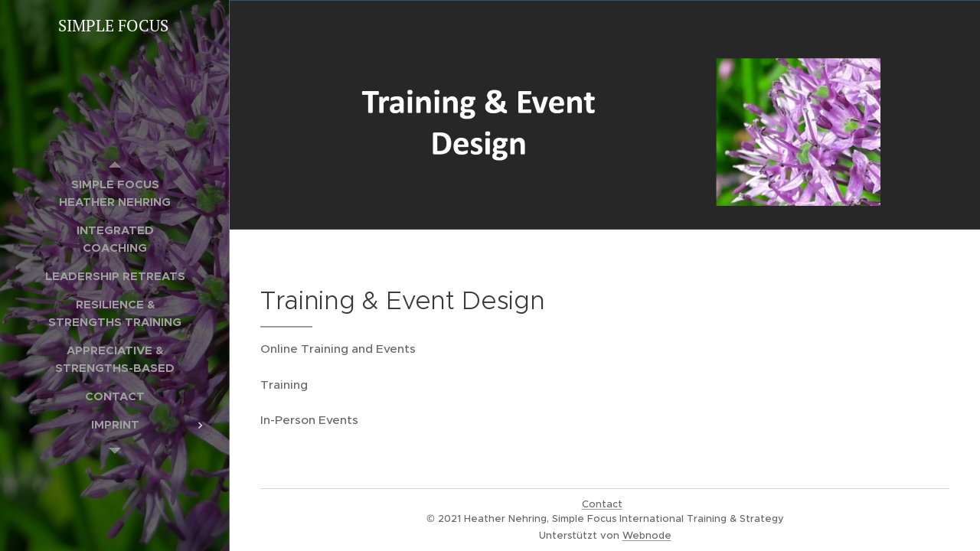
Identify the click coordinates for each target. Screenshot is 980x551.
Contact (602, 504)
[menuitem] (115, 193)
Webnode (647, 535)
